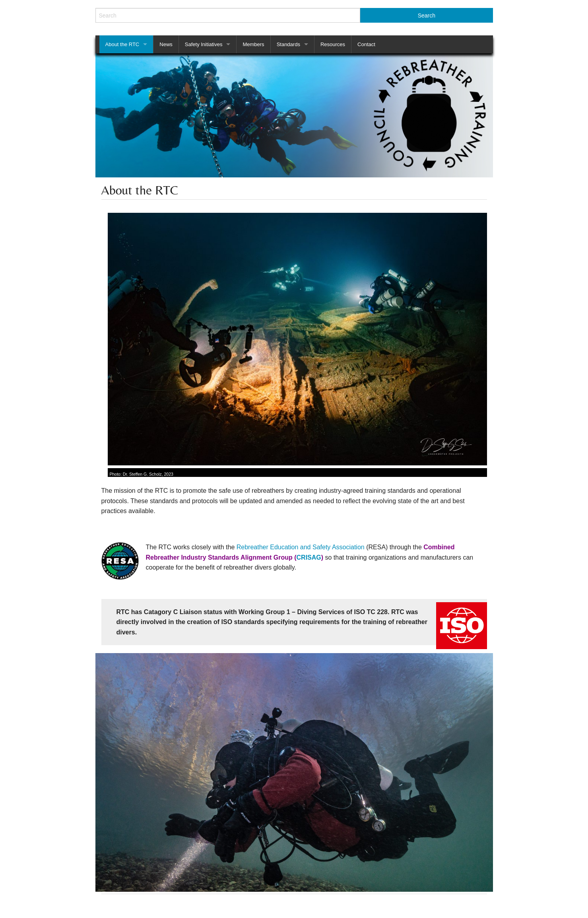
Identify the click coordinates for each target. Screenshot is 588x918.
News (166, 44)
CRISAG (309, 557)
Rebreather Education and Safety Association (301, 547)
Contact (366, 44)
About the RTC (122, 44)
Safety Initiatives (204, 44)
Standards (288, 44)
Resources (333, 44)
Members (253, 44)
